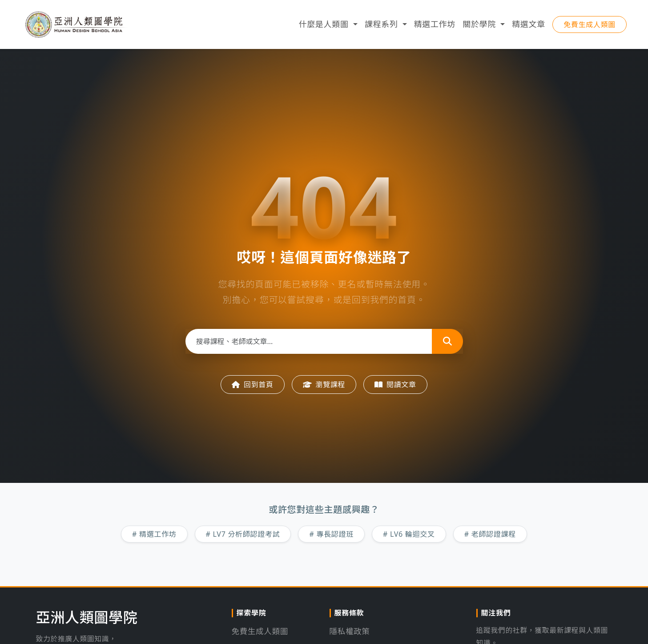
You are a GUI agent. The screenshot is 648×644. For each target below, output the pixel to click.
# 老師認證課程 (490, 534)
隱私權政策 (350, 631)
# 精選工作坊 (154, 534)
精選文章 (529, 27)
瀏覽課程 (324, 385)
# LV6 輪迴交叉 (409, 534)
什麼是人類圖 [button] (325, 27)
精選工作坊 (435, 27)
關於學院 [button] (480, 27)
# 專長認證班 (331, 534)
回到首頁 (253, 385)
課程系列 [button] (382, 27)
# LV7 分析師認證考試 (243, 534)
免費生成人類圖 (590, 27)
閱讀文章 (395, 385)
